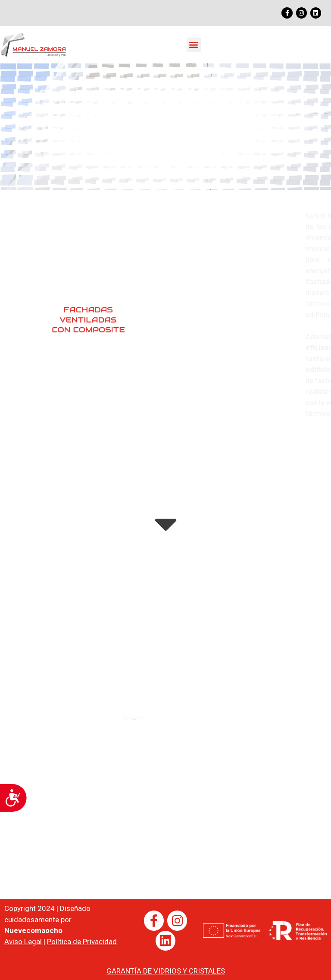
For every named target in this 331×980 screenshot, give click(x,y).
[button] (194, 45)
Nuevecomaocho (33, 930)
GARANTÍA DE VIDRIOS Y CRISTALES (166, 971)
